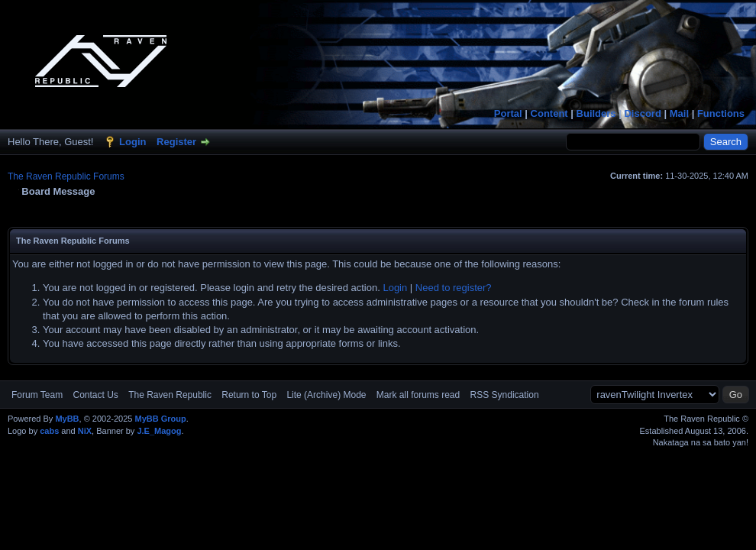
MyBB (67, 419)
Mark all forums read (418, 395)
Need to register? (454, 288)
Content (549, 113)
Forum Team (37, 395)
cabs (49, 431)
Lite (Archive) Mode (326, 395)
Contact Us (95, 395)
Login (132, 142)
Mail (679, 113)
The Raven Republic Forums (66, 176)
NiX (85, 431)
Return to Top (249, 395)
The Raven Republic (170, 395)
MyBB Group (160, 419)
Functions (721, 113)
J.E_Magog (159, 431)
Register (176, 142)
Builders (596, 113)
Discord (642, 113)
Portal (508, 113)
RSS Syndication (505, 395)
